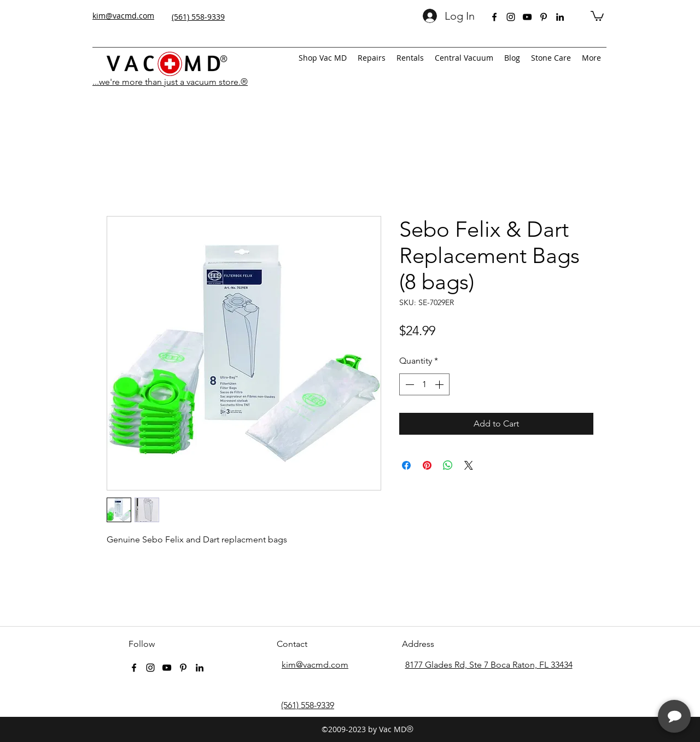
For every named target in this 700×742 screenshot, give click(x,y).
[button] (597, 15)
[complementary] (621, 682)
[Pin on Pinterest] (427, 465)
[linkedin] (560, 17)
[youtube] (527, 17)
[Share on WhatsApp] (448, 465)
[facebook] (494, 17)
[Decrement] (409, 384)
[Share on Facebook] (406, 465)
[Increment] (440, 384)
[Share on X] (469, 465)
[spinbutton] (424, 384)
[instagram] (511, 17)
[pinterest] (544, 17)
